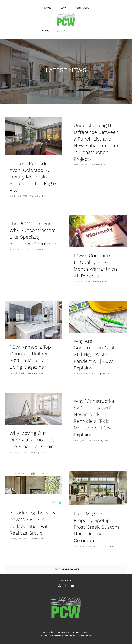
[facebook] (66, 585)
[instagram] (59, 585)
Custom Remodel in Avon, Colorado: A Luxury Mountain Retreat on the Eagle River (33, 177)
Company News (99, 165)
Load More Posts (66, 569)
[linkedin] (73, 585)
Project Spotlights (38, 196)
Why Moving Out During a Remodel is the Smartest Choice (33, 440)
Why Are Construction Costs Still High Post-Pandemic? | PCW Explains (95, 354)
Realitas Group (83, 636)
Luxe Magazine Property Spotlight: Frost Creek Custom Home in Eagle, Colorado (96, 527)
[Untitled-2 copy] (66, 13)
